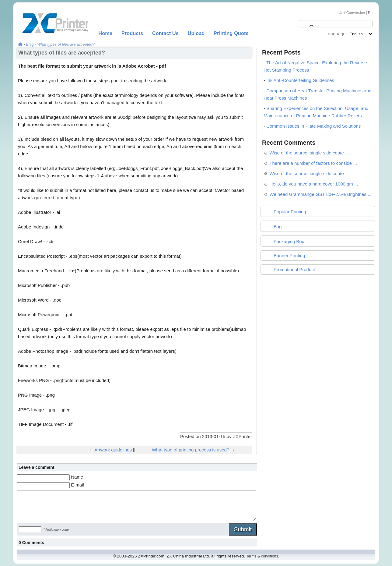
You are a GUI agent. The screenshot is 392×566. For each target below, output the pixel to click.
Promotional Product (294, 269)
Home (105, 33)
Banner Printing (289, 255)
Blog (30, 44)
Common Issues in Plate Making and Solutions (313, 126)
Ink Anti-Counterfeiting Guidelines (300, 80)
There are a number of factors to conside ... (313, 163)
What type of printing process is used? (191, 450)
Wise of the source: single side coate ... (309, 153)
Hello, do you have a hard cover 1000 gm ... (314, 184)
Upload (196, 33)
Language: (336, 34)
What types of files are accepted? (66, 44)
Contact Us (165, 33)
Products (132, 33)
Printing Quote (231, 33)
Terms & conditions (262, 556)
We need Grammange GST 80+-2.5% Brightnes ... (321, 194)
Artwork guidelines (113, 450)
